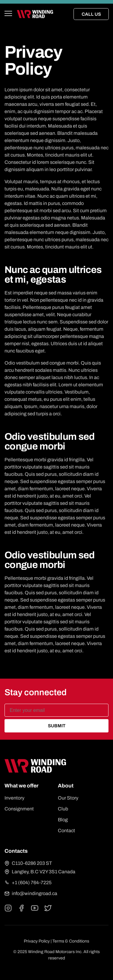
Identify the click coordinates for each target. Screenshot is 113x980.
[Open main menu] (8, 14)
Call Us (91, 14)
